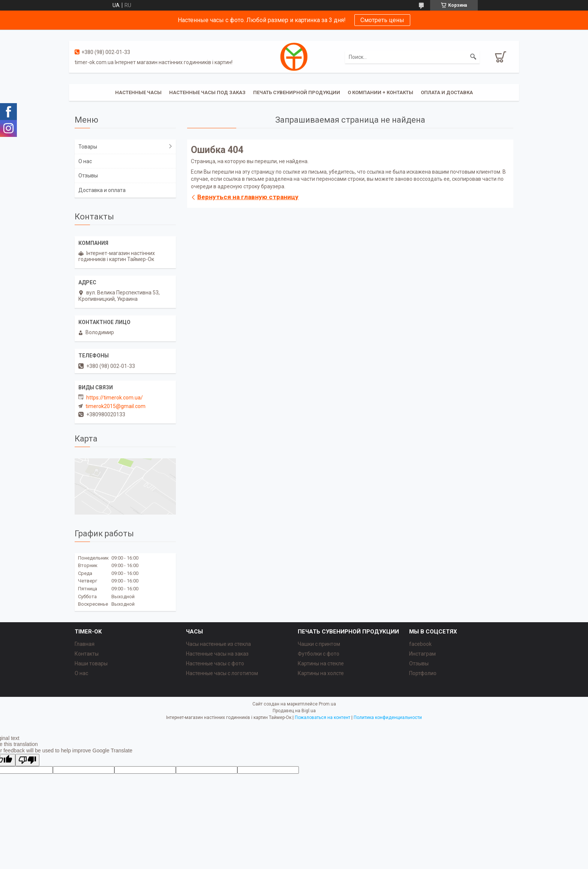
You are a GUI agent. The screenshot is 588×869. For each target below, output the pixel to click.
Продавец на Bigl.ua (294, 711)
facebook (420, 644)
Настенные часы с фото (215, 663)
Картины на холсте (321, 673)
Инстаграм (422, 654)
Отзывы (88, 176)
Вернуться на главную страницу (248, 197)
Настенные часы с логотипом (222, 673)
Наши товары (91, 663)
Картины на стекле (321, 663)
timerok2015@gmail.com (115, 406)
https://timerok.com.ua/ (115, 398)
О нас (85, 161)
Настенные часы (138, 92)
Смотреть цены (382, 20)
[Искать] (473, 57)
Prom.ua (327, 704)
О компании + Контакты (380, 92)
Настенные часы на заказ (217, 654)
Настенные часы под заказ (207, 92)
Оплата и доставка (447, 92)
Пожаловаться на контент (322, 717)
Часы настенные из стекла (218, 644)
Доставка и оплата (102, 190)
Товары (88, 147)
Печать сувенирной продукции (297, 92)
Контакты (87, 654)
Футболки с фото (319, 654)
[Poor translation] (27, 760)
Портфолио (423, 673)
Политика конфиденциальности (388, 717)
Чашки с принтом (319, 644)
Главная (85, 644)
